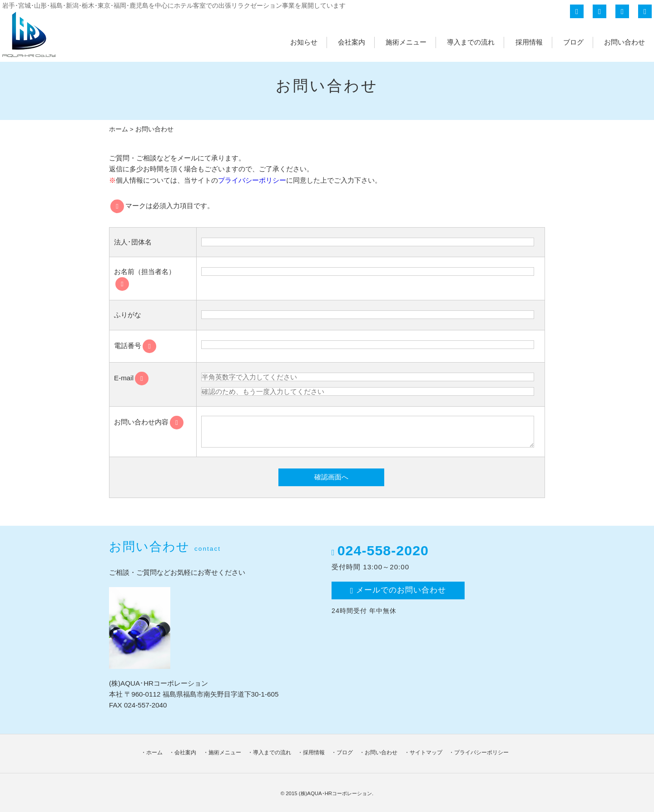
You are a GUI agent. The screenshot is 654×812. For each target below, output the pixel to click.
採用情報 (529, 42)
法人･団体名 (133, 242)
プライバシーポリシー (252, 180)
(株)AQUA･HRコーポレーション (335, 793)
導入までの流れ (471, 42)
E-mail (131, 378)
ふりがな (128, 315)
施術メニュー (406, 42)
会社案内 (352, 42)
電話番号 (135, 346)
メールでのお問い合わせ (398, 590)
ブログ (573, 42)
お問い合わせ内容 (149, 422)
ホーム (119, 129)
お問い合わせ (624, 42)
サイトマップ (426, 752)
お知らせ (304, 42)
